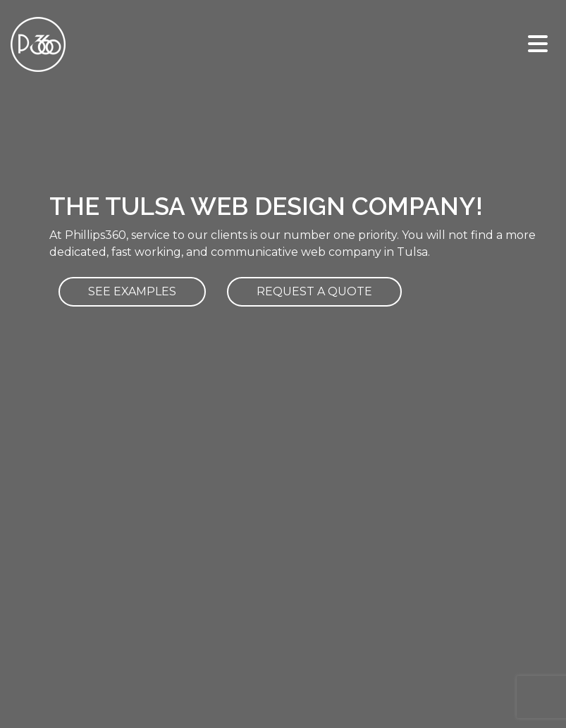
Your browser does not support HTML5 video (283, 142)
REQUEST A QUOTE (314, 291)
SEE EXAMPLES (132, 291)
